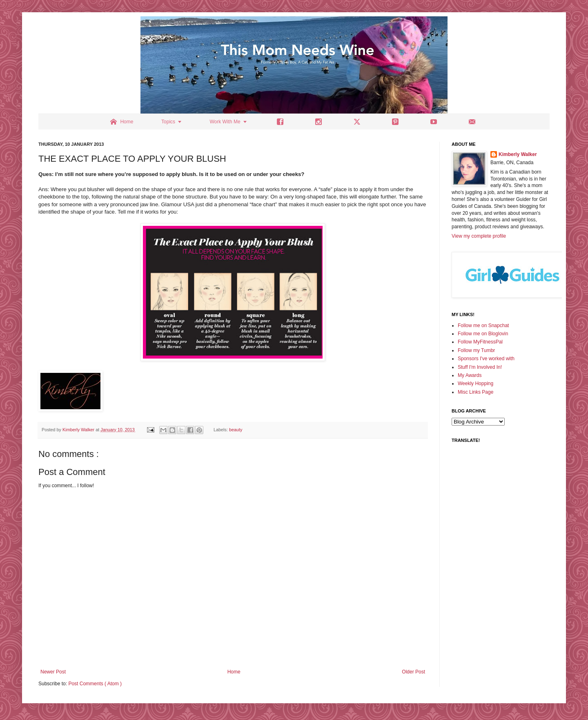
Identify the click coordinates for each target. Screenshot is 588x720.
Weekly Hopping (476, 383)
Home (234, 672)
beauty (236, 430)
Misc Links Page (476, 392)
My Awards (470, 375)
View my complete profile (479, 236)
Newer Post (53, 672)
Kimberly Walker (518, 154)
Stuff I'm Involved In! (480, 367)
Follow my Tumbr (476, 350)
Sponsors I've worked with (486, 359)
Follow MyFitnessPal (480, 342)
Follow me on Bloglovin (483, 334)
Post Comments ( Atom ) (95, 684)
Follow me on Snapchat (483, 325)
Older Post (413, 672)
